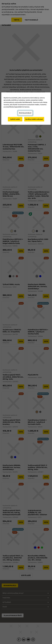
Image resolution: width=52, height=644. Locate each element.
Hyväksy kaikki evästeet (34, 119)
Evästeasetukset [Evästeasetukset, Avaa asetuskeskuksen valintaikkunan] (25, 113)
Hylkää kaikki (15, 119)
